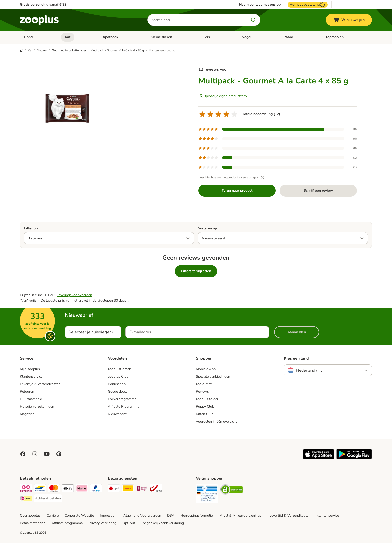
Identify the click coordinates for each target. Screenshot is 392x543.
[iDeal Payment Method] (26, 499)
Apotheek (111, 37)
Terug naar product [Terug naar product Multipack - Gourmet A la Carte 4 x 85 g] (237, 191)
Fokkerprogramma (122, 399)
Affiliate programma (67, 523)
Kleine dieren (161, 37)
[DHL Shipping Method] (128, 489)
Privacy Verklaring (103, 523)
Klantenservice (31, 376)
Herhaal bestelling (308, 5)
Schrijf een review (318, 191)
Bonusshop (117, 384)
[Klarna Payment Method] (82, 489)
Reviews (202, 391)
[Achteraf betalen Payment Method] (48, 498)
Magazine (27, 414)
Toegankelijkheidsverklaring (163, 523)
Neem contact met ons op (260, 5)
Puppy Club (205, 406)
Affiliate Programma (124, 406)
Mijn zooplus (30, 369)
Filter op (31, 228)
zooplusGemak (119, 369)
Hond (28, 37)
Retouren (27, 391)
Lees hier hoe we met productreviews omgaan (232, 177)
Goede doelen (119, 391)
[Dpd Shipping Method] (114, 489)
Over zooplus (30, 516)
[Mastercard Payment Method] (54, 489)
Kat (68, 37)
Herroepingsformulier (197, 516)
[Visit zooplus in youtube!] (47, 454)
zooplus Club (118, 376)
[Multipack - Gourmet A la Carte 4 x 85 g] (67, 108)
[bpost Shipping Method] (156, 489)
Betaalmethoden (33, 523)
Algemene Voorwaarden (142, 516)
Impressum (109, 516)
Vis (207, 37)
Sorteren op (207, 228)
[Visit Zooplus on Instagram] (35, 454)
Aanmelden (297, 332)
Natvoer (42, 50)
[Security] (207, 495)
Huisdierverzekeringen (37, 406)
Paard (288, 37)
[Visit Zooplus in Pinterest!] (59, 454)
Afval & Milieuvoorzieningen (242, 516)
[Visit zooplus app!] (319, 458)
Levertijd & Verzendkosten (290, 516)
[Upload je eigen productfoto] (223, 96)
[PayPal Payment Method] (96, 489)
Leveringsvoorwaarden (74, 295)
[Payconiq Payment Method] (26, 489)
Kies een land (296, 358)
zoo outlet (204, 384)
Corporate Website (79, 516)
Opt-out (129, 523)
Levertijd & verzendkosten (40, 384)
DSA (171, 516)
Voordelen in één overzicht (216, 422)
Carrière (53, 516)
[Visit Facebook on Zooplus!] (23, 454)
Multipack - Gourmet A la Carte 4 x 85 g (117, 50)
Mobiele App (206, 369)
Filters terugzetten (196, 271)
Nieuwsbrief (117, 414)
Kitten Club (205, 414)
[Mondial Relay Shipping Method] (142, 489)
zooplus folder (207, 399)
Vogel (247, 37)
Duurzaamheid (31, 399)
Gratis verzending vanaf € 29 (43, 4)
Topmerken (335, 37)
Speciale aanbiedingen (213, 376)
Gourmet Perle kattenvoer (69, 50)
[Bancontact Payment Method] (40, 489)
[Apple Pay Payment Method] (68, 489)
